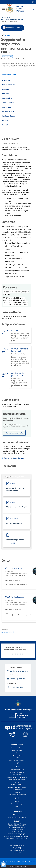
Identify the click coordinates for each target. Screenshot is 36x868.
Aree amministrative (17, 748)
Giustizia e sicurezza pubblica (17, 787)
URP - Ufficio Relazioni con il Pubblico (17, 839)
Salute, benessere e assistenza (17, 795)
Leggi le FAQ (17, 848)
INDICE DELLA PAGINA (9, 74)
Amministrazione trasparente (17, 817)
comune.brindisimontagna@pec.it (17, 834)
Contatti (17, 821)
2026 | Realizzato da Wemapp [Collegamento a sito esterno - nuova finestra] (18, 867)
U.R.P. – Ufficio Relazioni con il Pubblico (12, 19)
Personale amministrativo (17, 760)
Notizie (17, 801)
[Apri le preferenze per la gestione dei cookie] (3, 865)
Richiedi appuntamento (14, 433)
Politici (17, 758)
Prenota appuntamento (17, 845)
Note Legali (17, 861)
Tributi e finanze (17, 790)
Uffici (17, 753)
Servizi (8, 17)
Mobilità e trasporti (17, 785)
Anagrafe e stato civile (17, 770)
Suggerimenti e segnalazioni (9, 21)
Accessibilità (17, 853)
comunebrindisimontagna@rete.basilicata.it (17, 836)
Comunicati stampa (17, 804)
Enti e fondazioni (17, 755)
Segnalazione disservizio (17, 850)
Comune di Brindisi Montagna (20, 9)
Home (3, 17)
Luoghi (17, 763)
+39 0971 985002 (17, 831)
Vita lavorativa (17, 775)
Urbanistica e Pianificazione (17, 780)
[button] (33, 2)
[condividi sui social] (6, 35)
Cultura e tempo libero (17, 772)
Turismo (17, 782)
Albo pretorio (17, 815)
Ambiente (17, 792)
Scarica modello (11, 543)
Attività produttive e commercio (17, 777)
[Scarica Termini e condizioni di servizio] (13, 458)
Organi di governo (17, 750)
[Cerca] (33, 9)
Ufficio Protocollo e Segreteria (14, 597)
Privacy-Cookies (7, 861)
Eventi (17, 806)
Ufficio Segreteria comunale (14, 568)
